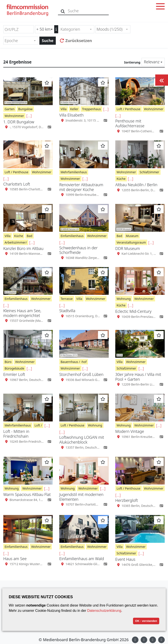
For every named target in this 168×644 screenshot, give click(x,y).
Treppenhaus (91, 109)
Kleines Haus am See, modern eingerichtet (22, 313)
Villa (64, 109)
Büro (8, 362)
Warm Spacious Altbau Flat (27, 494)
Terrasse (67, 299)
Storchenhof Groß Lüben (81, 374)
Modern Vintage (130, 431)
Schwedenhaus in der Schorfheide (78, 250)
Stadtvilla (67, 311)
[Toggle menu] (160, 7)
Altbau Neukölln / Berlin (136, 185)
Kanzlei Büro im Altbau (23, 248)
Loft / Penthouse (129, 109)
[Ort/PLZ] (19, 29)
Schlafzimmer (149, 172)
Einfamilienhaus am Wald (82, 559)
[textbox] (75, 29)
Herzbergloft (127, 500)
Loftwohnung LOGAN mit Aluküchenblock (82, 440)
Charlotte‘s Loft (17, 184)
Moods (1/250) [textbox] (110, 29)
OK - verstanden (146, 621)
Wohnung (124, 299)
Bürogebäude (14, 368)
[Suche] (63, 11)
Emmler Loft (14, 374)
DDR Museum (128, 248)
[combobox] (77, 29)
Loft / (38, 425)
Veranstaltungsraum (131, 242)
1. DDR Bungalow (19, 122)
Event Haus (125, 559)
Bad (30, 236)
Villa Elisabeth (71, 115)
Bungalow (25, 109)
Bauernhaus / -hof (74, 362)
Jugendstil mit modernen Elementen (81, 497)
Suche (48, 41)
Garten (10, 109)
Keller (74, 109)
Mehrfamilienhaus (74, 172)
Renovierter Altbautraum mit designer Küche (81, 187)
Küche (121, 179)
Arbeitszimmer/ (16, 242)
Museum (132, 236)
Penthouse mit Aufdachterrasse (130, 123)
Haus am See (15, 559)
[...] (29, 116)
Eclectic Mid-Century (133, 311)
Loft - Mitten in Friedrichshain (16, 434)
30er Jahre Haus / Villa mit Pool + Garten (138, 377)
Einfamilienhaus (72, 236)
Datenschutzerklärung (104, 611)
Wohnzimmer (14, 116)
